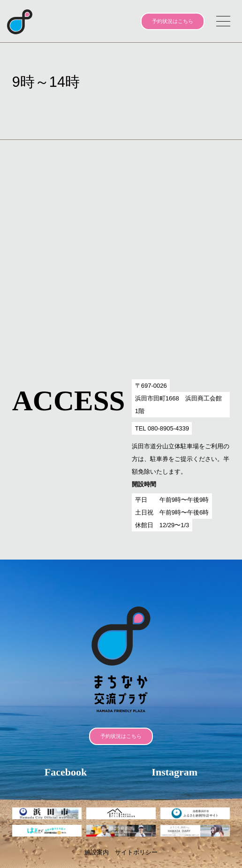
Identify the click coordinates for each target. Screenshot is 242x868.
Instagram (174, 772)
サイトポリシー (136, 852)
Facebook (66, 772)
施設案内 (97, 852)
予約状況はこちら (173, 21)
